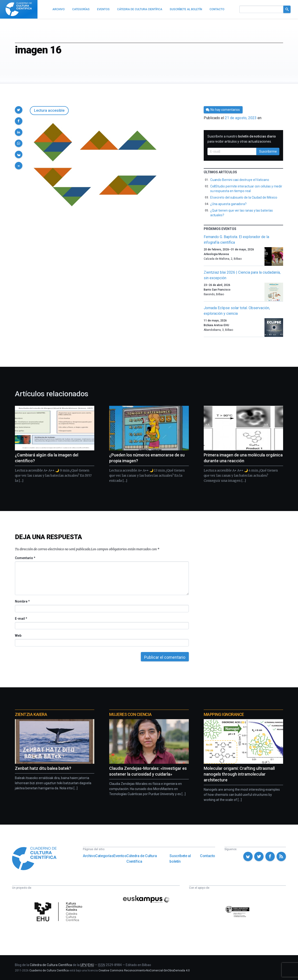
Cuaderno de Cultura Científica (49, 970)
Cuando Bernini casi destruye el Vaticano (240, 180)
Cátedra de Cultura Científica (142, 859)
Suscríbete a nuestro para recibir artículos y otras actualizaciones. (242, 139)
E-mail (21, 619)
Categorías (104, 856)
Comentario (25, 558)
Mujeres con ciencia (130, 714)
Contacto (208, 856)
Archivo (89, 856)
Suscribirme (268, 151)
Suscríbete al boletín (180, 859)
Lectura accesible (49, 110)
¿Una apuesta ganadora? (228, 204)
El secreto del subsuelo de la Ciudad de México (244, 197)
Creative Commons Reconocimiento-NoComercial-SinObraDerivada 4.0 (144, 970)
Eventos (120, 856)
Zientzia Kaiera (31, 714)
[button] (19, 110)
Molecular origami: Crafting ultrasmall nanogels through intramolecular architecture (239, 774)
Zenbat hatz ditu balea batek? (43, 768)
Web (18, 636)
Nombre (22, 601)
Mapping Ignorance (224, 714)
